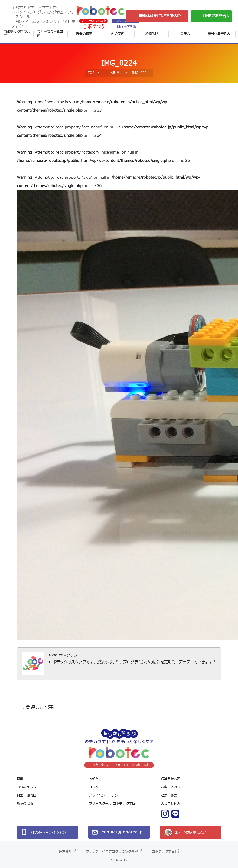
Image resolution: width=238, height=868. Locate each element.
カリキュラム (26, 787)
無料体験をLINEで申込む (160, 16)
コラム (185, 34)
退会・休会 (169, 795)
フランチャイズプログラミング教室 (112, 852)
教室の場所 (25, 804)
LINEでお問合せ (216, 16)
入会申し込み (171, 804)
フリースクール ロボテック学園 (112, 804)
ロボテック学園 (163, 852)
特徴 (20, 779)
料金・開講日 (26, 795)
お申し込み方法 (172, 787)
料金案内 (118, 34)
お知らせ (152, 34)
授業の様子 (84, 34)
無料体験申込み (219, 34)
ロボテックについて (17, 34)
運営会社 (65, 852)
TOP (91, 73)
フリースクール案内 (50, 34)
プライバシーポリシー (105, 795)
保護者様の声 (171, 779)
